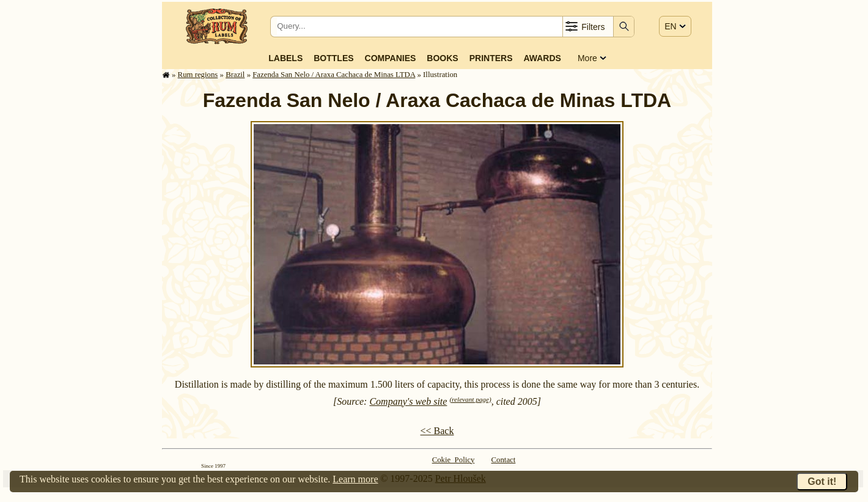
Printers (491, 58)
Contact (504, 460)
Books (442, 58)
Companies (391, 58)
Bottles (333, 58)
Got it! (822, 482)
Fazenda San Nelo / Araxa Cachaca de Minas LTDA (334, 75)
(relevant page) (470, 399)
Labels (285, 58)
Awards (542, 58)
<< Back (437, 431)
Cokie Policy (454, 460)
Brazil (235, 75)
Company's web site (408, 401)
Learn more (355, 479)
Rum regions (198, 75)
